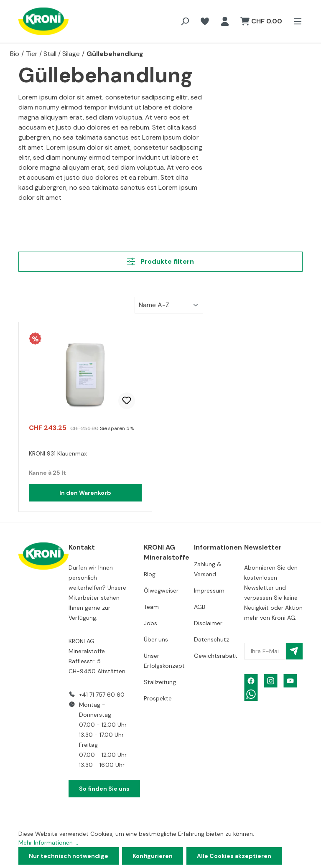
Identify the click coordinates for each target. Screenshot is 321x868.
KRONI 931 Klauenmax (58, 453)
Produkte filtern (160, 261)
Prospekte (158, 698)
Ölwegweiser (161, 591)
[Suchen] (185, 21)
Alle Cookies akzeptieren (234, 856)
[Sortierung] (169, 305)
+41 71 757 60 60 (102, 695)
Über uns (156, 639)
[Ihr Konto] (225, 21)
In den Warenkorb (85, 493)
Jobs (150, 623)
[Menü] (295, 21)
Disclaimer (208, 623)
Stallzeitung (160, 682)
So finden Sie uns (104, 789)
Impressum (209, 591)
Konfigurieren (153, 856)
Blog (150, 574)
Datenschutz (211, 639)
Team (151, 607)
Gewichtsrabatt (216, 656)
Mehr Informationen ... (48, 843)
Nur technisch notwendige (69, 856)
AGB (200, 607)
